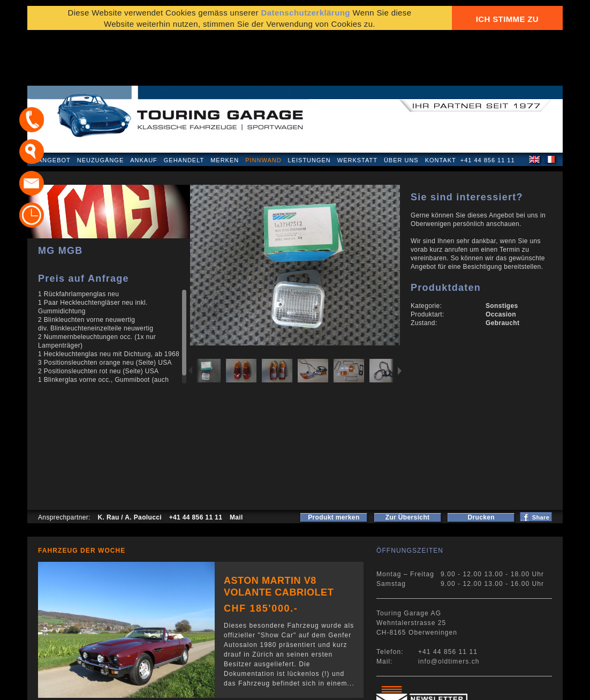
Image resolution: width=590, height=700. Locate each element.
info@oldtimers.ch (449, 611)
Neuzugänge (101, 109)
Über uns (401, 109)
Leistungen (309, 109)
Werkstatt (357, 109)
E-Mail (462, 686)
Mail (236, 466)
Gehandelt (184, 109)
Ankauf (144, 109)
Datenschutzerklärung (79, 686)
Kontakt (441, 109)
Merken (225, 109)
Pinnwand (263, 109)
